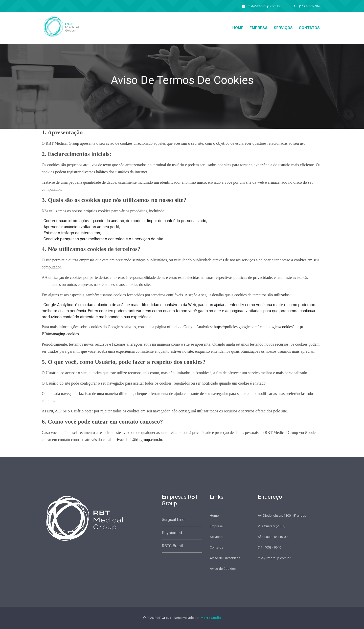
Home (214, 516)
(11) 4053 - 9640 (308, 6)
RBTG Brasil (172, 546)
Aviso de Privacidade (225, 558)
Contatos (309, 28)
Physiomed (172, 533)
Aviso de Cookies (223, 569)
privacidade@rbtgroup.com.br (138, 440)
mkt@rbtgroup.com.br (261, 6)
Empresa (259, 28)
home (238, 28)
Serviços (283, 28)
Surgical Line (173, 520)
